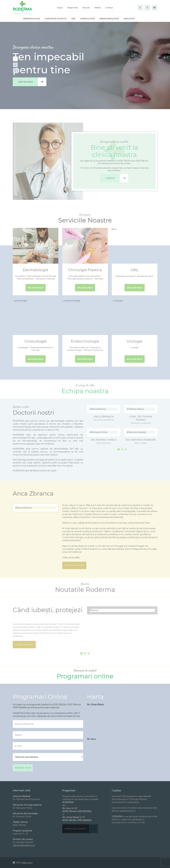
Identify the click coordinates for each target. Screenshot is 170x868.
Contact (109, 8)
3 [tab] (15, 71)
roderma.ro (27, 863)
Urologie (129, 19)
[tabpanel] (85, 65)
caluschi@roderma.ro (24, 845)
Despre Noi (73, 8)
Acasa (60, 8)
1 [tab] (15, 59)
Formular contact (81, 829)
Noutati (86, 8)
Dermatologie (32, 19)
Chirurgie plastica (56, 19)
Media (98, 8)
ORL (73, 19)
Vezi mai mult (32, 82)
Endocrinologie (109, 19)
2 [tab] (15, 65)
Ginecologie (88, 19)
